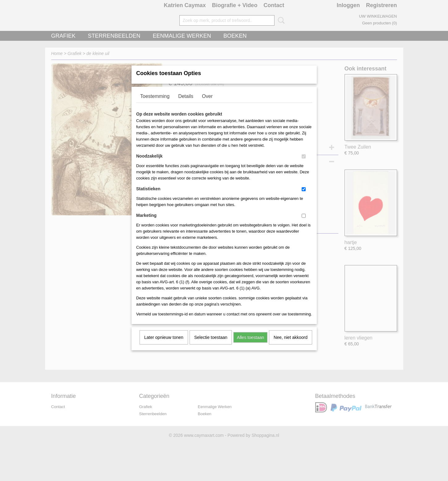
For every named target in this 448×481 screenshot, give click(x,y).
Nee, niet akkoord (291, 345)
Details (186, 104)
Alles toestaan (250, 345)
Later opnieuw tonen (164, 345)
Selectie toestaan (211, 345)
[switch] (304, 165)
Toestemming (155, 104)
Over (207, 104)
